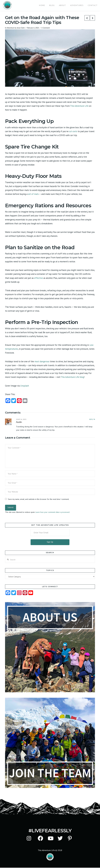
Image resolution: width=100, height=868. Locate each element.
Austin (19, 422)
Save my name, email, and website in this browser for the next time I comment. (39, 499)
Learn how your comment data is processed (52, 512)
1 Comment (46, 28)
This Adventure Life (79, 106)
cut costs (73, 131)
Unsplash (24, 386)
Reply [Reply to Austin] (92, 419)
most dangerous (42, 361)
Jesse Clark (21, 28)
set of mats (33, 194)
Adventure (10, 28)
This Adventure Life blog (72, 377)
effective (38, 278)
